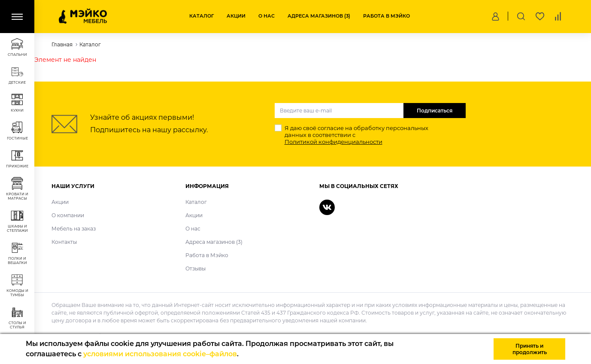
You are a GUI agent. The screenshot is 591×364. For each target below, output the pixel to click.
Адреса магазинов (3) (319, 16)
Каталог (202, 16)
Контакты (64, 242)
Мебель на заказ (74, 229)
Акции (236, 16)
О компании (68, 215)
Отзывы (195, 268)
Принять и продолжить (530, 349)
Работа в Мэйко (386, 16)
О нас (267, 16)
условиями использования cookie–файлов (160, 354)
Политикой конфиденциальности (333, 142)
